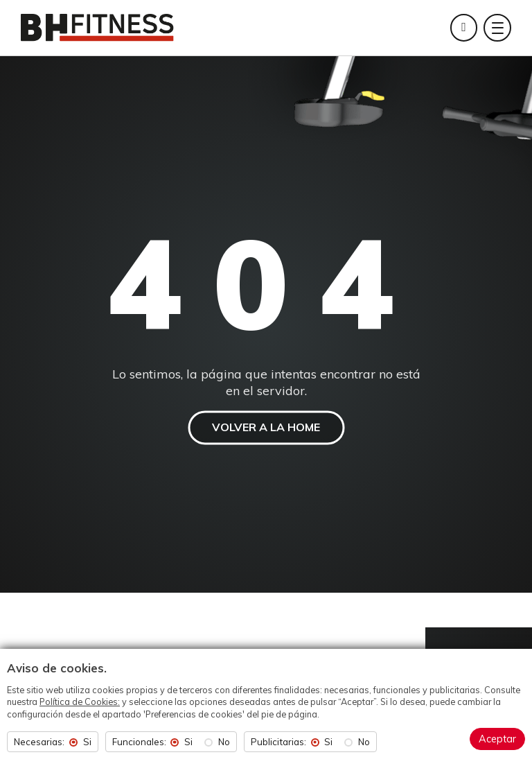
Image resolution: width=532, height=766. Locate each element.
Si (87, 742)
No (224, 742)
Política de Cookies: (80, 702)
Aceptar (497, 739)
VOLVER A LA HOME (266, 427)
